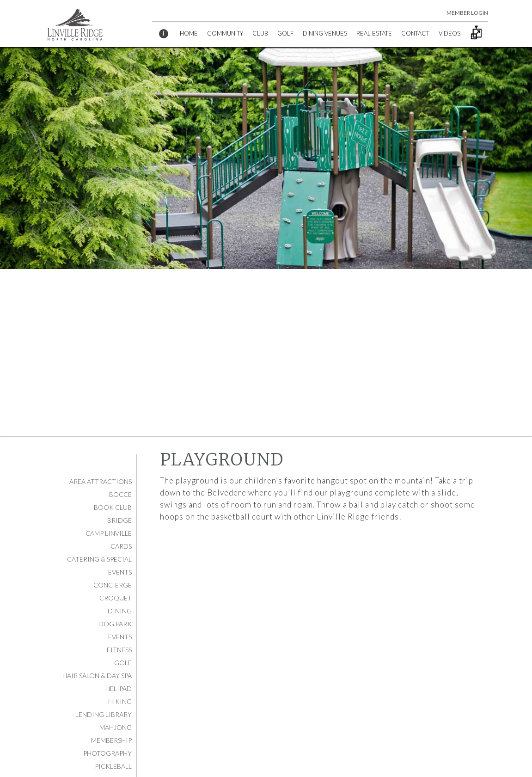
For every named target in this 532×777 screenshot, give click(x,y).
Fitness (119, 650)
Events (120, 637)
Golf (123, 663)
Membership (111, 740)
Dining (120, 611)
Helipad (119, 688)
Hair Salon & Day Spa (97, 676)
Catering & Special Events (99, 566)
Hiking (120, 701)
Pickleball (113, 766)
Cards (121, 546)
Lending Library (104, 714)
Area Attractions (101, 481)
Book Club (113, 507)
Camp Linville (109, 533)
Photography (107, 753)
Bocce (120, 494)
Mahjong (116, 727)
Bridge (119, 520)
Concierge (113, 585)
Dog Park (115, 624)
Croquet (116, 598)
